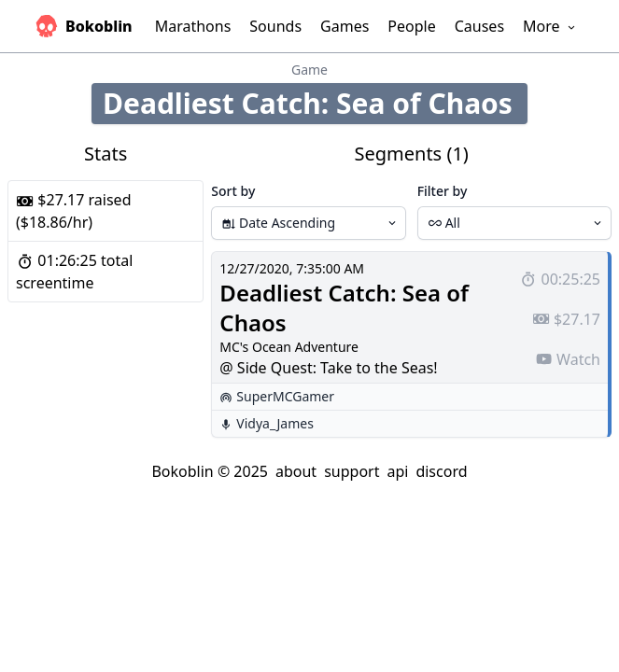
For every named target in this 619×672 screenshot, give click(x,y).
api (397, 471)
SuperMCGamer (285, 396)
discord (441, 471)
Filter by (443, 191)
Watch (568, 359)
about (296, 471)
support (352, 471)
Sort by (233, 191)
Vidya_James (275, 423)
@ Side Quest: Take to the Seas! (328, 368)
